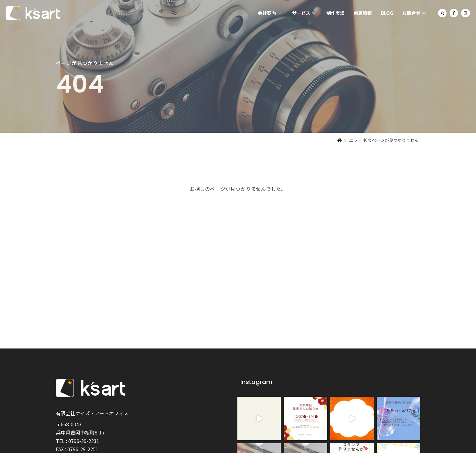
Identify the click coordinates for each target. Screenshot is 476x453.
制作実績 (335, 13)
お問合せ (414, 13)
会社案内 (269, 13)
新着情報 (363, 13)
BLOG (387, 13)
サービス (304, 13)
